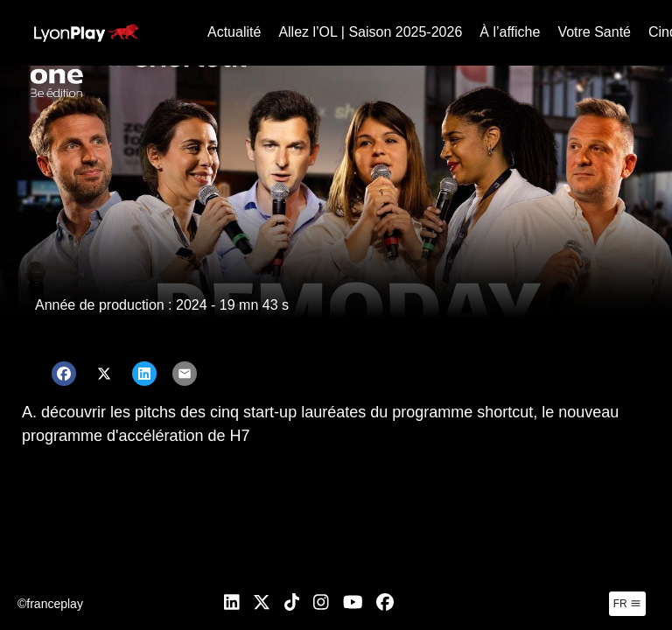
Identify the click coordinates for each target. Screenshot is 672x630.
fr (627, 604)
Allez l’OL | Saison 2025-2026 (370, 32)
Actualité (234, 32)
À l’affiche (510, 32)
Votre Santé (594, 32)
